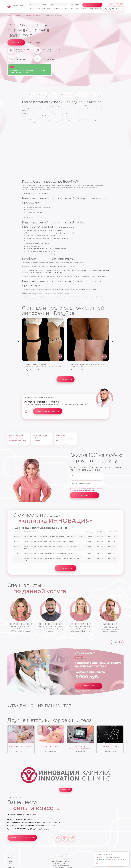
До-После (65, 9)
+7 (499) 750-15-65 (113, 9)
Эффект (93, 95)
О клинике (56, 9)
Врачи (49, 9)
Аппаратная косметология (61, 859)
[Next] (121, 642)
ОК (97, 864)
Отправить (84, 495)
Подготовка (43, 95)
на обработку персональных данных (92, 489)
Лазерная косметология (60, 857)
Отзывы (77, 9)
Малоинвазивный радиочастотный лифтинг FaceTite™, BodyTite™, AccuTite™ (18, 438)
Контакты (84, 9)
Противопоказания (67, 95)
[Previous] (110, 642)
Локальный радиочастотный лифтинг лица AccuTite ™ (65, 438)
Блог (71, 9)
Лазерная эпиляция (58, 863)
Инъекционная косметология (62, 855)
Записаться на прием (92, 5)
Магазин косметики (95, 9)
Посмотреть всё (65, 379)
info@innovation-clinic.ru (45, 825)
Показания (54, 95)
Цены (38, 9)
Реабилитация (82, 95)
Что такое (32, 95)
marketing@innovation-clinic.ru (47, 822)
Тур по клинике (65, 790)
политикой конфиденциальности (84, 490)
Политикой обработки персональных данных (112, 860)
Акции (43, 9)
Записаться (16, 42)
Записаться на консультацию (22, 838)
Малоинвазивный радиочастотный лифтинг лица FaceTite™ (40, 438)
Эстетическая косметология (61, 865)
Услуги (32, 9)
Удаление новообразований (61, 861)
